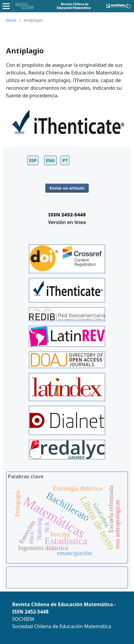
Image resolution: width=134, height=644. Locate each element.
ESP (33, 160)
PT (65, 160)
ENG (50, 160)
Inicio (11, 20)
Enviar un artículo (67, 188)
